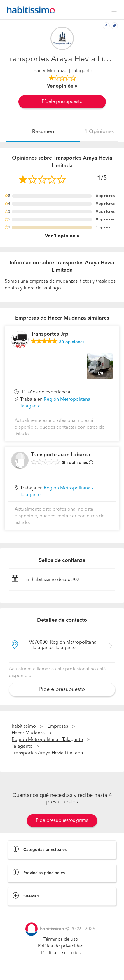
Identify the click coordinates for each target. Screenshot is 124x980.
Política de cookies (61, 953)
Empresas (58, 726)
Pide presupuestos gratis (62, 821)
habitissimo (24, 726)
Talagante (22, 746)
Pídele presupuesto (62, 102)
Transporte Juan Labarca (61, 455)
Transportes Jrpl (50, 334)
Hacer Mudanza (50, 71)
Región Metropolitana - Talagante (47, 740)
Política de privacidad (61, 946)
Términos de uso (61, 940)
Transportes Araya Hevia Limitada (47, 753)
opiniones (72, 342)
